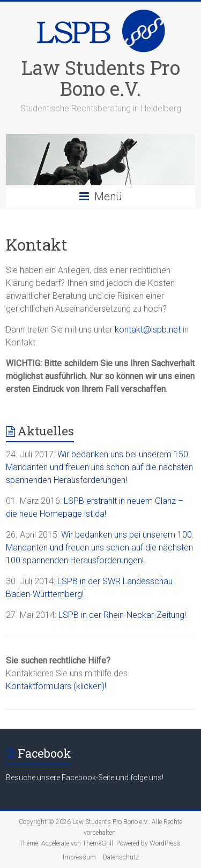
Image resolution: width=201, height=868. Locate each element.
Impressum (79, 857)
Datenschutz (121, 857)
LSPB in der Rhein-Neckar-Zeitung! (122, 615)
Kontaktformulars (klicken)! (56, 686)
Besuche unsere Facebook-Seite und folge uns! (85, 778)
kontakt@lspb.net (148, 330)
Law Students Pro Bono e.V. (101, 78)
